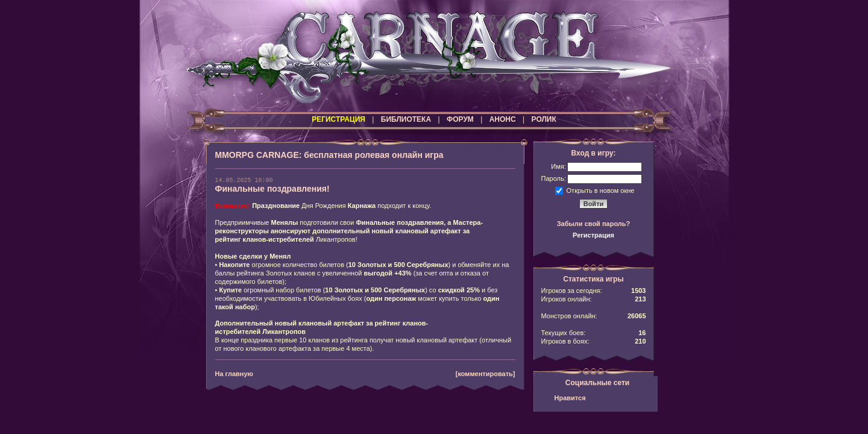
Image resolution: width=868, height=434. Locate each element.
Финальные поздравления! (272, 189)
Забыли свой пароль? (594, 224)
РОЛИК (544, 119)
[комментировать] (486, 374)
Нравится (570, 398)
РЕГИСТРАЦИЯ (338, 119)
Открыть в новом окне (601, 190)
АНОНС (503, 119)
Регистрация (593, 235)
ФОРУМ (460, 119)
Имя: (558, 166)
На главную (234, 374)
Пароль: (554, 178)
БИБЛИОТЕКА (406, 119)
